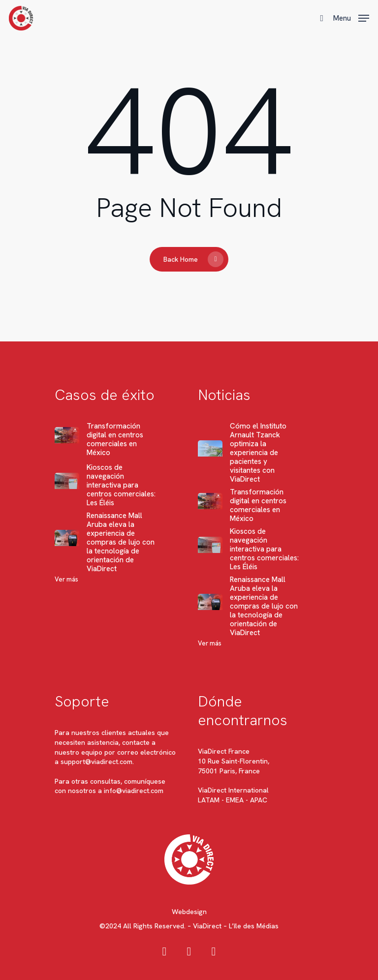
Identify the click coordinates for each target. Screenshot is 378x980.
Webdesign (189, 912)
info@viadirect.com (134, 791)
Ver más (66, 579)
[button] (351, 17)
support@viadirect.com (96, 762)
